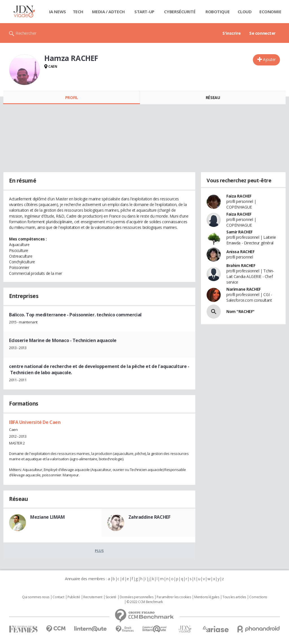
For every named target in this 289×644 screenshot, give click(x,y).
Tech (78, 12)
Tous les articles (234, 597)
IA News (58, 12)
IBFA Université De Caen (35, 422)
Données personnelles (137, 597)
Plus (99, 551)
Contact (58, 597)
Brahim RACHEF (241, 265)
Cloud (245, 12)
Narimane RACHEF (244, 289)
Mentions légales (207, 597)
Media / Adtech (108, 12)
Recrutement (93, 597)
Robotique (217, 12)
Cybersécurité (180, 12)
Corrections (258, 597)
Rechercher (26, 33)
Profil (72, 98)
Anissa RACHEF (240, 252)
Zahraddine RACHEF (149, 517)
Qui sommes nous (36, 597)
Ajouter (269, 59)
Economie (270, 12)
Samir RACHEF (239, 232)
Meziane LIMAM (48, 517)
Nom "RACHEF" (240, 311)
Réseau (213, 98)
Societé (111, 597)
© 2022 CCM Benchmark (145, 602)
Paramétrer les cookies (174, 597)
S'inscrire (232, 33)
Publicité (74, 597)
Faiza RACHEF (239, 196)
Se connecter (262, 33)
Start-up (144, 12)
